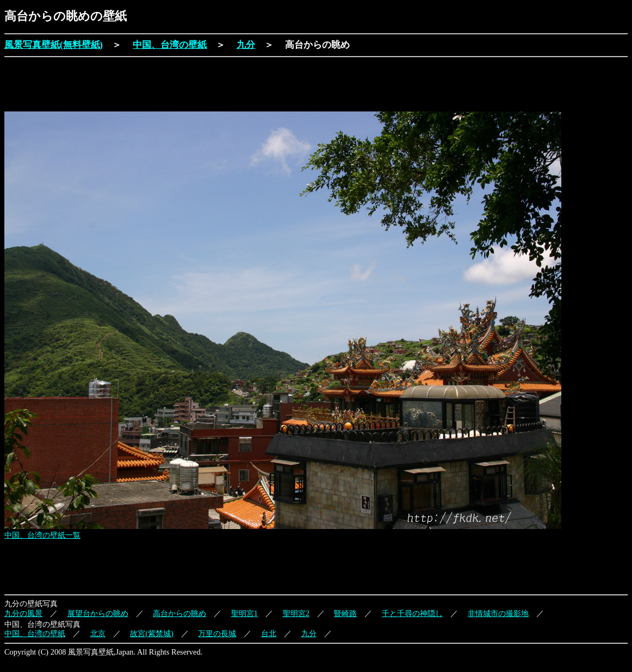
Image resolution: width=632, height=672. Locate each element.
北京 (98, 633)
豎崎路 (345, 613)
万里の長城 (217, 633)
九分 (246, 45)
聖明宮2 (296, 613)
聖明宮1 (244, 613)
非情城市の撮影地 (498, 613)
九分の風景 (23, 613)
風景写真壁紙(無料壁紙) (54, 45)
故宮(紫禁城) (152, 633)
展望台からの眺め (98, 613)
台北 (269, 633)
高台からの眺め (179, 613)
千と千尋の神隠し (412, 613)
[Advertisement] (202, 85)
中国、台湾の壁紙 (170, 45)
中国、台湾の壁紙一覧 (42, 535)
